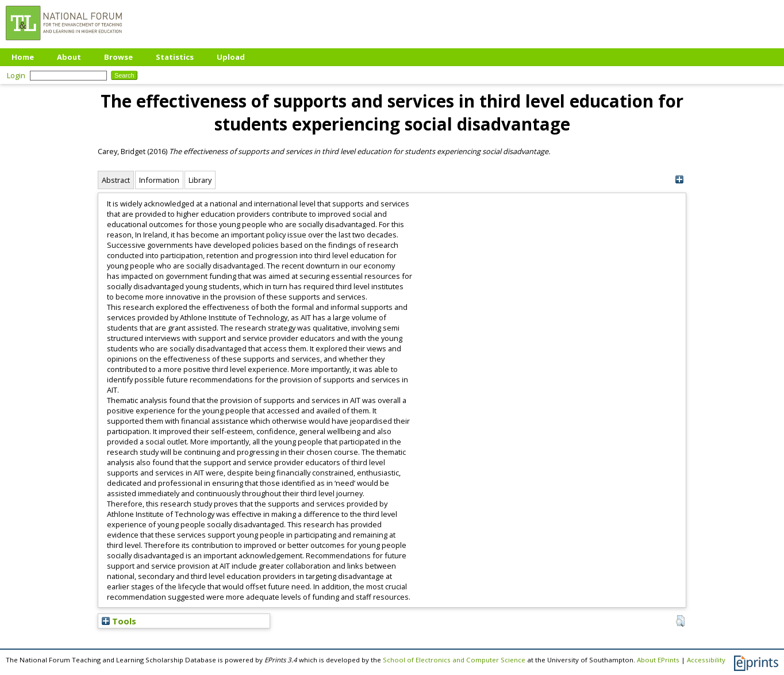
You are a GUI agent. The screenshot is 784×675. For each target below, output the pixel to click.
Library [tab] (200, 180)
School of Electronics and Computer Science (454, 660)
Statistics (175, 57)
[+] (679, 180)
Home (23, 57)
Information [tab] (159, 180)
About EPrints (658, 660)
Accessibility (706, 660)
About (69, 57)
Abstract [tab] (116, 180)
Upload (231, 57)
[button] (680, 621)
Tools (119, 621)
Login (16, 75)
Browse (118, 57)
